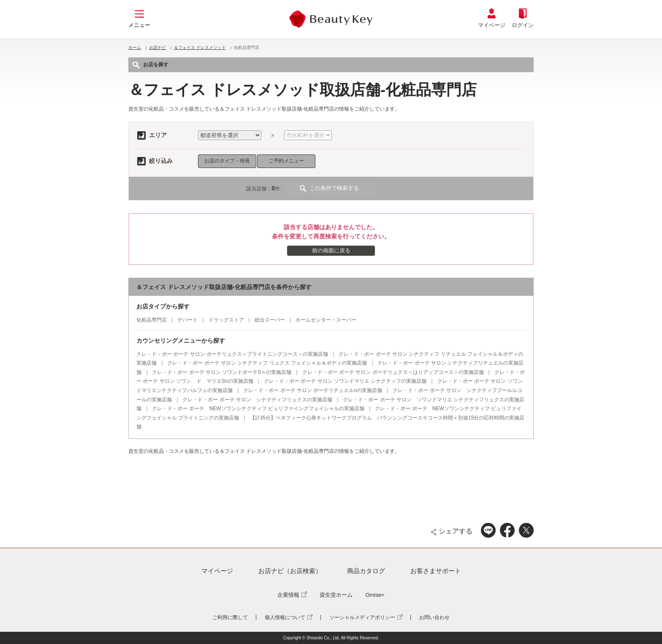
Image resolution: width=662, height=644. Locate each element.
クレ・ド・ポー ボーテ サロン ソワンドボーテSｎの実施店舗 (222, 372)
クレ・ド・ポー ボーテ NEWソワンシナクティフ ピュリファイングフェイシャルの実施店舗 (258, 409)
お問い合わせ (434, 617)
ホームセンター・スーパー (326, 320)
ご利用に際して (230, 617)
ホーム (135, 47)
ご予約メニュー (286, 161)
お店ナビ (157, 47)
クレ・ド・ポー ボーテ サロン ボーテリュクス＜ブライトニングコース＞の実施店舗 (232, 354)
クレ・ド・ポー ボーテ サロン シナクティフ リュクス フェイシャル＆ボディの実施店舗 (267, 363)
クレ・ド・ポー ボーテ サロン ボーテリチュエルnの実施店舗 (313, 390)
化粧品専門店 (152, 320)
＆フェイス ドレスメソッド (200, 47)
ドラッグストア (226, 320)
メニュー (139, 25)
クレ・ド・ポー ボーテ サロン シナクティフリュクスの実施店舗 (257, 400)
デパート (187, 320)
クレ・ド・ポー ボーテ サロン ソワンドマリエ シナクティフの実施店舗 (345, 381)
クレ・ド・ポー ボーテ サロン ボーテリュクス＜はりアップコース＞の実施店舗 (393, 372)
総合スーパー (270, 320)
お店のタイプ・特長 (227, 161)
